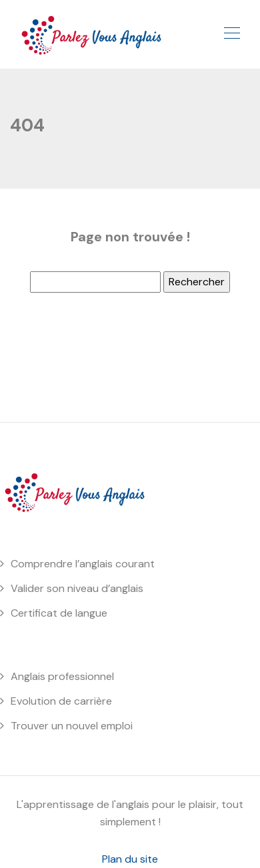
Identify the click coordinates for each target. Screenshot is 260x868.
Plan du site (130, 859)
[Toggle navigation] (231, 35)
